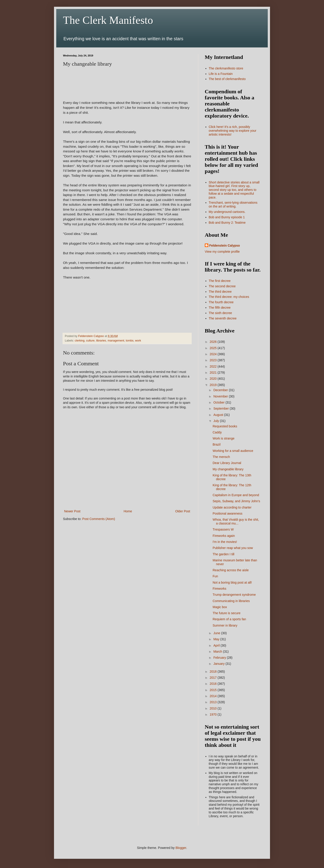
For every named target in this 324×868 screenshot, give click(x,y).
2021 (214, 373)
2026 (214, 342)
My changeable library (228, 469)
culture (90, 341)
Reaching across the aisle (231, 570)
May (217, 639)
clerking (80, 341)
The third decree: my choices (229, 297)
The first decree (220, 281)
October (219, 402)
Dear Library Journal (227, 463)
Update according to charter (232, 507)
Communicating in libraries (231, 601)
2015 (214, 690)
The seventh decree (223, 318)
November (221, 396)
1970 (214, 714)
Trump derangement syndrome (234, 595)
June (217, 633)
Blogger (181, 848)
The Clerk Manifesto (108, 20)
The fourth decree (221, 302)
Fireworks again (224, 536)
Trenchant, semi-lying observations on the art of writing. (233, 204)
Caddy (217, 432)
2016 (214, 684)
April (217, 645)
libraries (101, 341)
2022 (214, 366)
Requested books (225, 426)
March (218, 652)
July (217, 421)
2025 (214, 348)
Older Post (183, 511)
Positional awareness (227, 513)
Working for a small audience (233, 451)
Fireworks (219, 589)
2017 (214, 678)
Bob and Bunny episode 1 (227, 217)
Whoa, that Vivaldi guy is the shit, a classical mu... (236, 521)
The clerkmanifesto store (226, 68)
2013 (214, 702)
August (219, 415)
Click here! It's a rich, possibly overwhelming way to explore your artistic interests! (233, 131)
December (221, 390)
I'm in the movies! (225, 542)
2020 (214, 379)
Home (128, 511)
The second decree (222, 286)
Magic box (220, 607)
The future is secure (227, 613)
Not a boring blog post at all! (232, 582)
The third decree (220, 292)
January (219, 664)
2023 (214, 360)
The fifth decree (220, 308)
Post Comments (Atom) (99, 519)
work (138, 341)
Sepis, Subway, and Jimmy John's (236, 501)
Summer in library (225, 625)
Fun (215, 576)
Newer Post (72, 511)
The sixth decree (220, 313)
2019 (214, 385)
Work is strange (224, 438)
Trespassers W (223, 529)
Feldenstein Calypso (225, 245)
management (116, 341)
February (220, 658)
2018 (214, 672)
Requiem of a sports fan (229, 619)
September (221, 408)
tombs (130, 341)
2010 (214, 708)
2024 (214, 354)
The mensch (221, 457)
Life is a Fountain (221, 74)
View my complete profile (222, 252)
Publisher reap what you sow (233, 548)
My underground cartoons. (227, 212)
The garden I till (224, 554)
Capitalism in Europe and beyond (236, 495)
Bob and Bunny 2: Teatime (227, 223)
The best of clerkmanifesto (227, 79)
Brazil (217, 444)
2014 (214, 696)
